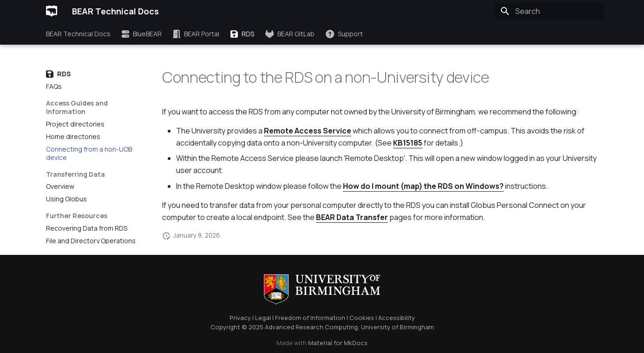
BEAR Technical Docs (78, 34)
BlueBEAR (142, 34)
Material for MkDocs (338, 343)
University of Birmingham (398, 327)
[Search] (549, 11)
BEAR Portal (196, 34)
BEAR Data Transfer (352, 217)
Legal (263, 318)
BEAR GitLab (290, 34)
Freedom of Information (310, 318)
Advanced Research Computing (311, 327)
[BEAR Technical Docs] (52, 11)
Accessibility (397, 318)
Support (344, 34)
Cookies (362, 318)
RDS (242, 34)
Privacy (240, 318)
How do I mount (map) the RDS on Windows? (423, 186)
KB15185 (408, 143)
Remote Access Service (308, 131)
